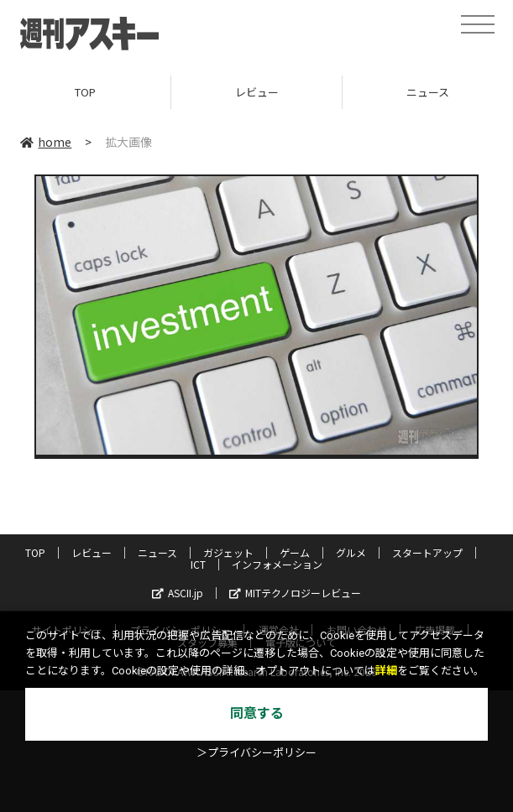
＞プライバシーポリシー (256, 753)
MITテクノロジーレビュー (295, 593)
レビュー (257, 92)
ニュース (157, 552)
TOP (85, 92)
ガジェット (228, 552)
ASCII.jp (178, 593)
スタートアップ (427, 552)
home (46, 142)
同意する (257, 713)
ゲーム (295, 552)
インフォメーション (277, 564)
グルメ (351, 552)
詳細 (386, 671)
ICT (198, 564)
